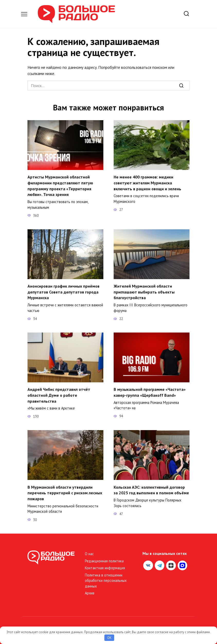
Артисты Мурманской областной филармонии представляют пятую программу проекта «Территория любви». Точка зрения (60, 186)
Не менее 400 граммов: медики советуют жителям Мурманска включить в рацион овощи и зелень (147, 183)
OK (109, 638)
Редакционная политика (104, 560)
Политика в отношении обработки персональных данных (106, 579)
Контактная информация (105, 567)
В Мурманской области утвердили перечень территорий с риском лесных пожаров (65, 492)
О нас (89, 553)
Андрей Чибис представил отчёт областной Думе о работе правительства (59, 394)
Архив (90, 592)
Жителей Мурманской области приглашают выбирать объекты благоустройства (144, 291)
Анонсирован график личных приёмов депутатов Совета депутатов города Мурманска (64, 291)
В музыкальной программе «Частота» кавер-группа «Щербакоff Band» (150, 391)
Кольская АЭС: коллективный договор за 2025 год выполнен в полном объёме (151, 489)
